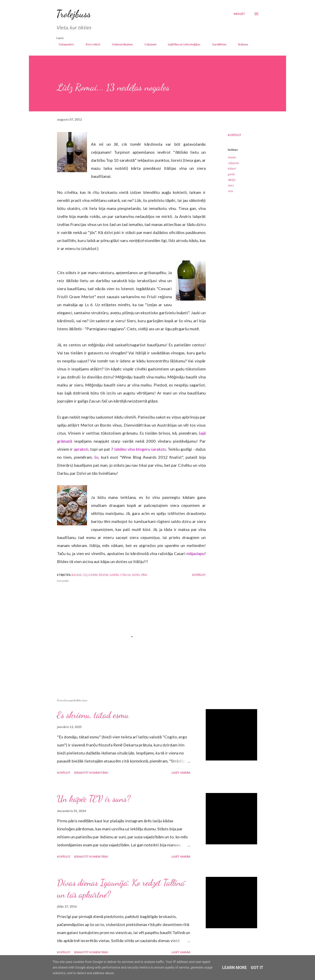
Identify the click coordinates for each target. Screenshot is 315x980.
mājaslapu (195, 553)
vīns (230, 191)
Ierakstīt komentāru (91, 773)
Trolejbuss (74, 14)
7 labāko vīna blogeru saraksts (138, 449)
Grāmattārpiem (120, 44)
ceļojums (233, 163)
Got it (257, 968)
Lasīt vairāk (181, 773)
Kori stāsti (91, 44)
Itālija (231, 180)
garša (231, 174)
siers (231, 185)
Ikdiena (241, 44)
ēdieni (232, 168)
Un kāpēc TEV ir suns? (94, 799)
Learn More (235, 968)
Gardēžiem (217, 44)
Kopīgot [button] (235, 135)
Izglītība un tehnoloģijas (182, 44)
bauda (232, 157)
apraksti (81, 449)
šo (96, 457)
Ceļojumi (148, 44)
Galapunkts (64, 44)
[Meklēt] (239, 14)
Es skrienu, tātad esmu (93, 715)
